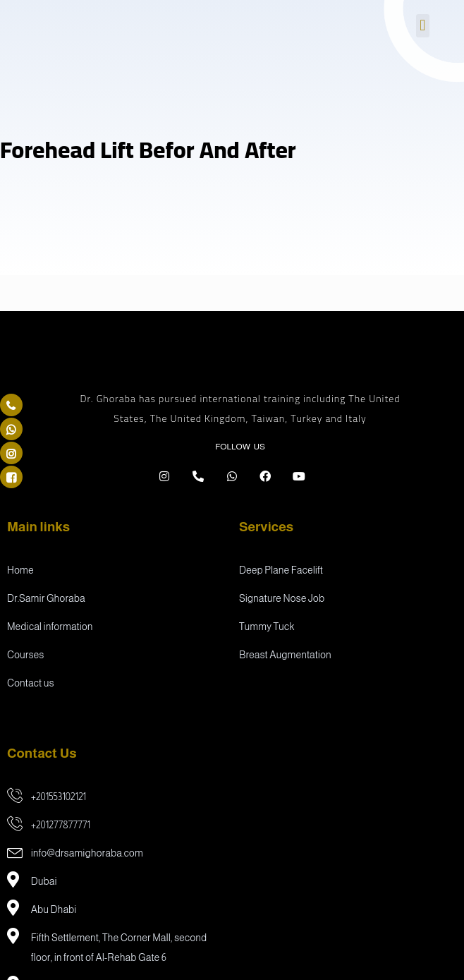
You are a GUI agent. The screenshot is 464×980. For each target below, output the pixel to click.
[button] (423, 26)
